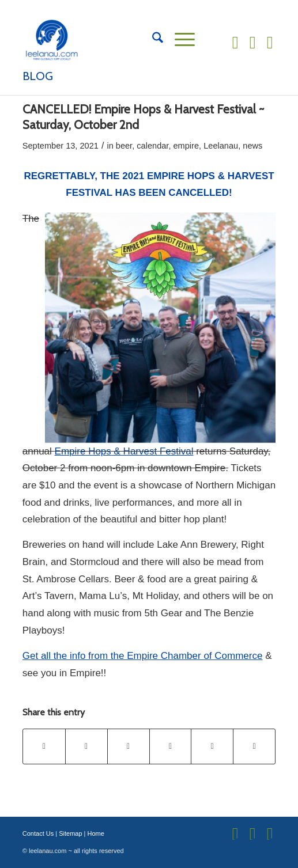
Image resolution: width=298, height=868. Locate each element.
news (252, 146)
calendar (152, 146)
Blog (38, 76)
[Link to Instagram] (252, 43)
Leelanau (221, 146)
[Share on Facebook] (44, 746)
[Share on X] (86, 746)
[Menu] (179, 40)
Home (96, 833)
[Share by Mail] (254, 746)
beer (124, 146)
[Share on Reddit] (212, 746)
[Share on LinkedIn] (171, 746)
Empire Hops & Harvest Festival (124, 451)
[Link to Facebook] (235, 43)
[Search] (152, 40)
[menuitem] (152, 40)
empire (186, 146)
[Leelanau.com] (124, 40)
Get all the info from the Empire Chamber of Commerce (143, 656)
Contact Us (38, 833)
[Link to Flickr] (270, 43)
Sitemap (70, 833)
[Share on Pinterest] (129, 746)
